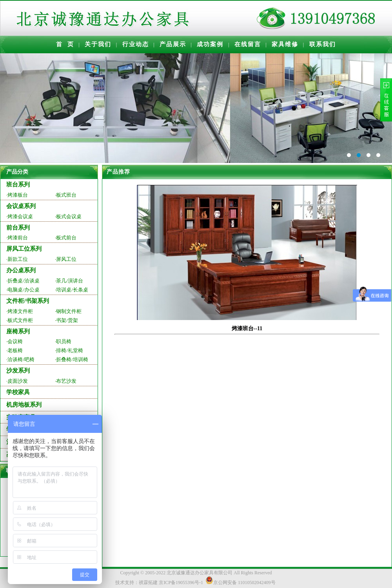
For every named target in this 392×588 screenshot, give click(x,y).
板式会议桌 (69, 216)
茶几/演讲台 (70, 281)
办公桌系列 (21, 270)
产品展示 (173, 44)
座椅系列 (18, 331)
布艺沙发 (66, 381)
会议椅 (15, 341)
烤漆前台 (18, 238)
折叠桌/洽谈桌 (24, 281)
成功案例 (210, 44)
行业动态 (136, 44)
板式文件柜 (20, 320)
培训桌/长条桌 (72, 290)
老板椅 (15, 350)
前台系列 (18, 228)
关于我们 (98, 44)
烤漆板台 (18, 195)
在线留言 (248, 44)
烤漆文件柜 (20, 311)
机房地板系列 (24, 405)
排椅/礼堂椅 (70, 350)
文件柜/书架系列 (28, 301)
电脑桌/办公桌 (24, 290)
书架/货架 (67, 320)
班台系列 (18, 185)
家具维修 (285, 44)
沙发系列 (18, 371)
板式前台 (66, 238)
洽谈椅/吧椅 (21, 359)
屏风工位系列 (24, 249)
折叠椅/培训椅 (72, 359)
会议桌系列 (21, 206)
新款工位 (18, 259)
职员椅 (64, 341)
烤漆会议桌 (20, 216)
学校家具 (18, 392)
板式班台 (66, 195)
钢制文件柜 (69, 311)
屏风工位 (66, 259)
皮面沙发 (18, 381)
